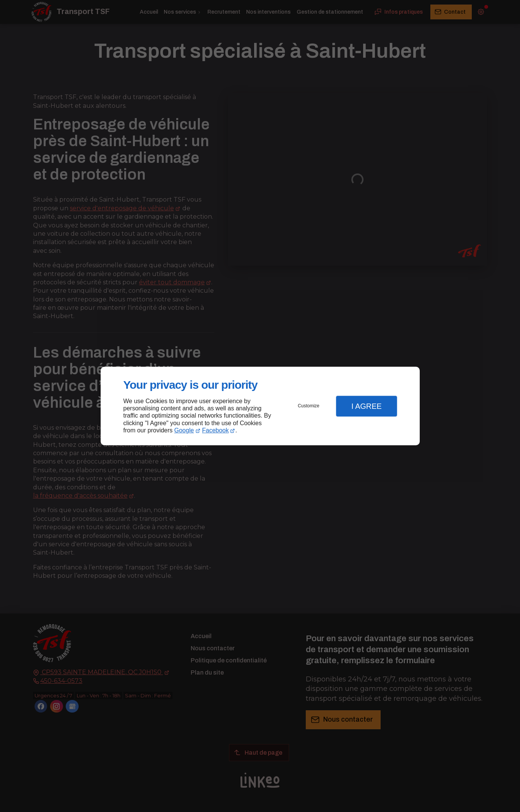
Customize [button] (309, 406)
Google (184, 430)
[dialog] (260, 406)
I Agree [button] (367, 406)
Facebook (215, 430)
